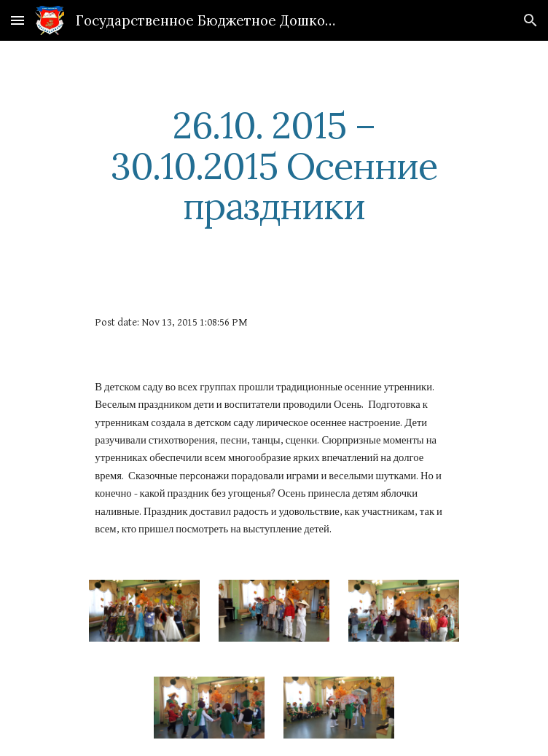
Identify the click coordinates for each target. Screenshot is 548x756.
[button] (17, 20)
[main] (274, 166)
